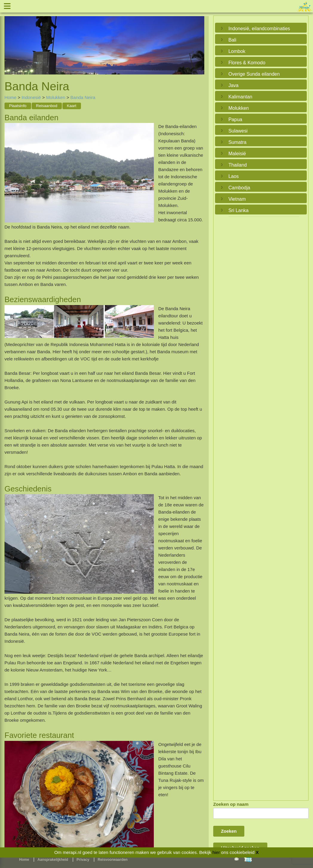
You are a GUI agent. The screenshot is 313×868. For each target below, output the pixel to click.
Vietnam (237, 199)
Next (198, 41)
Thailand (238, 165)
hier (216, 852)
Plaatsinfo (18, 106)
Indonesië (31, 97)
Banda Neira (83, 97)
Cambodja (239, 188)
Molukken (56, 97)
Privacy (83, 860)
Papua (235, 119)
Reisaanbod (47, 106)
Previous (10, 41)
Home (10, 97)
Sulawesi (238, 131)
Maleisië (237, 154)
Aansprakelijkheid (53, 860)
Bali (233, 40)
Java (234, 85)
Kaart (72, 106)
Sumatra (237, 142)
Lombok (237, 51)
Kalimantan (240, 97)
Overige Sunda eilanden (254, 74)
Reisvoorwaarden (113, 860)
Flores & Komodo (247, 63)
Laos (234, 176)
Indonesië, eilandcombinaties (259, 29)
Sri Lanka (239, 210)
